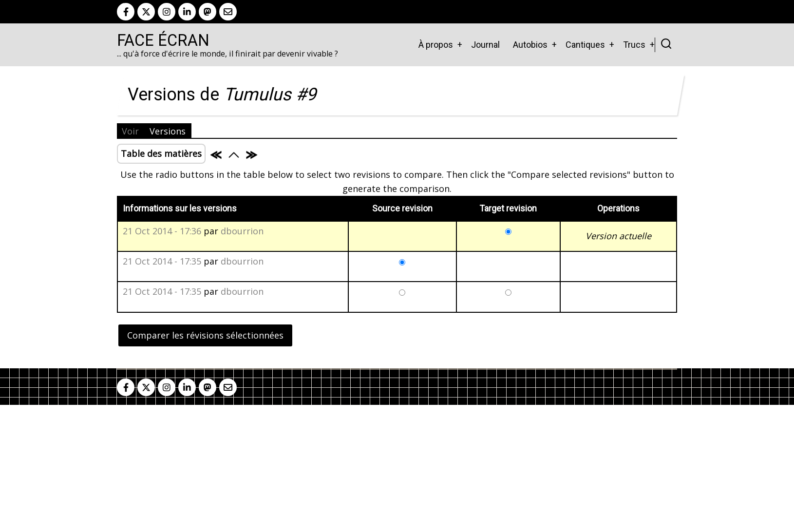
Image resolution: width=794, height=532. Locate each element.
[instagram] (167, 12)
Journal (485, 45)
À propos (436, 45)
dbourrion (242, 231)
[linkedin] (187, 12)
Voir (130, 131)
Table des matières (161, 153)
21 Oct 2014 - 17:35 (162, 261)
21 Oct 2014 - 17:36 (162, 231)
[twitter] (146, 12)
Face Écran (163, 40)
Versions (168, 131)
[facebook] (126, 12)
